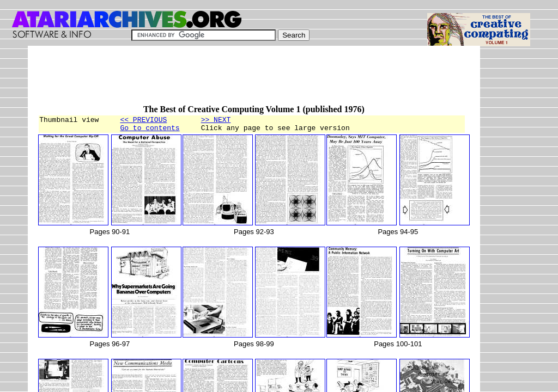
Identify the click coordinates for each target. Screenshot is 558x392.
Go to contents (150, 131)
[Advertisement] (236, 80)
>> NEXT (216, 121)
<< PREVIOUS (143, 121)
